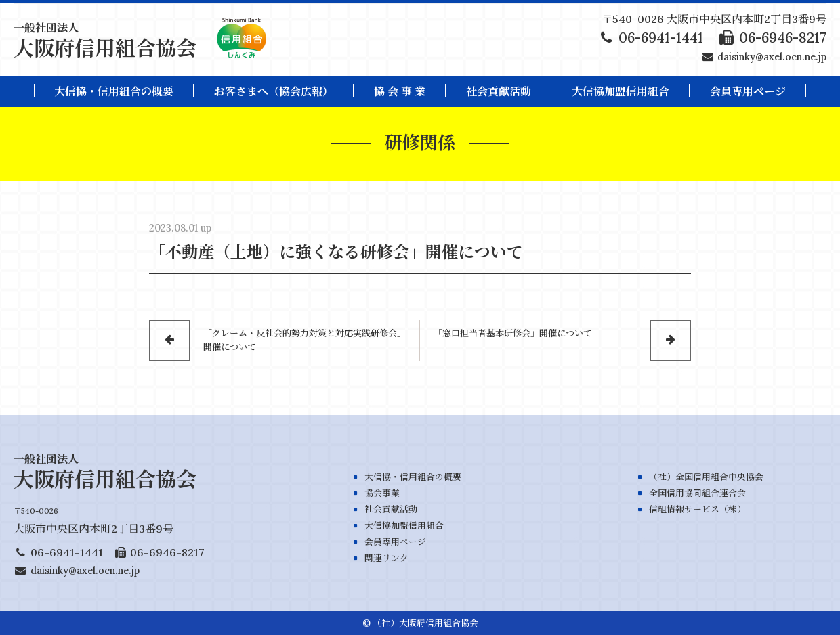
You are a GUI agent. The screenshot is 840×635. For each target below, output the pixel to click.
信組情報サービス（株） (697, 509)
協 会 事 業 (400, 91)
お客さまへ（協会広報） (274, 91)
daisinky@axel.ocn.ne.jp (772, 57)
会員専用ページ (395, 542)
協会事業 (382, 493)
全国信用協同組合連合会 (697, 493)
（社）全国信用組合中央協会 (706, 477)
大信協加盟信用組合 (621, 91)
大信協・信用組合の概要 (114, 91)
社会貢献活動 (499, 91)
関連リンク (386, 558)
